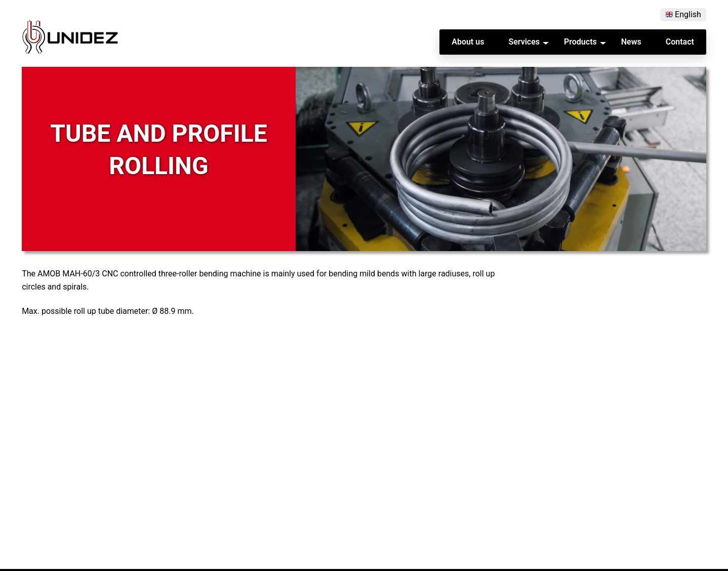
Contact (680, 42)
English (688, 15)
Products (580, 42)
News (631, 42)
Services (524, 42)
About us (468, 42)
